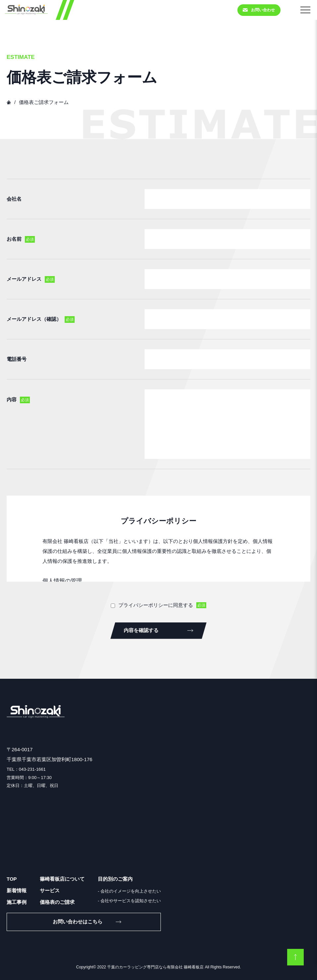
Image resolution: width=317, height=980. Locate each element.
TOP (12, 879)
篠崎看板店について (62, 879)
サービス (50, 890)
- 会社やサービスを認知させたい (129, 901)
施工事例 (17, 902)
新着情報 (17, 890)
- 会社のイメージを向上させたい (129, 891)
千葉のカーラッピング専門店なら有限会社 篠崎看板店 (155, 967)
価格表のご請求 (57, 902)
